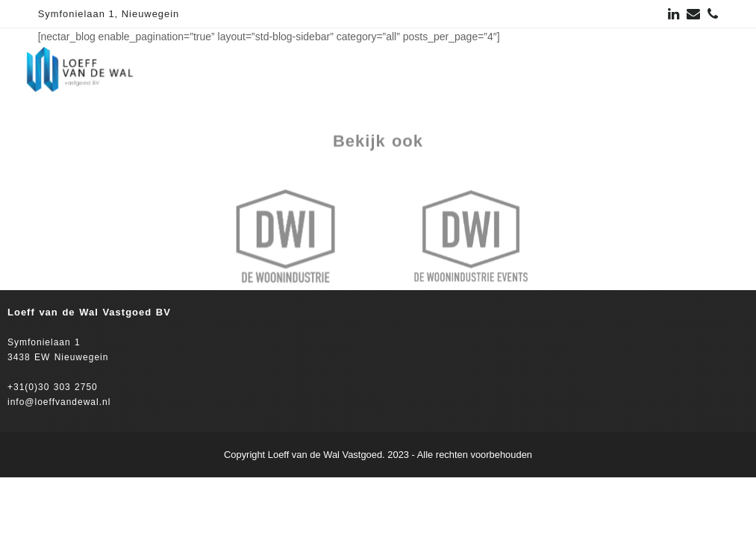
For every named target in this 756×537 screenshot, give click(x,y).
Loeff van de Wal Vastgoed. (327, 455)
